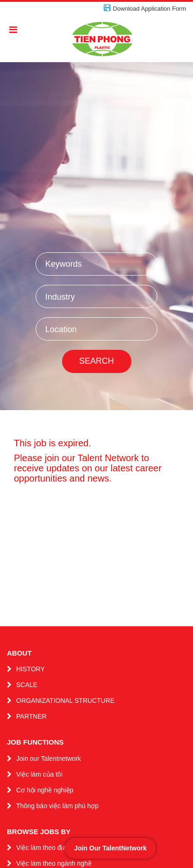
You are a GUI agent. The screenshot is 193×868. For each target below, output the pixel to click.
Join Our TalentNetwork (110, 848)
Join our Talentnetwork (49, 759)
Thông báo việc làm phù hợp (57, 806)
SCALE (27, 685)
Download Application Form (149, 9)
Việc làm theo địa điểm (49, 848)
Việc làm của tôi (39, 774)
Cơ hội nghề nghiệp (45, 790)
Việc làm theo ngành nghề (54, 863)
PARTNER (31, 716)
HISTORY (31, 669)
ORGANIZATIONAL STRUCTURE (65, 701)
